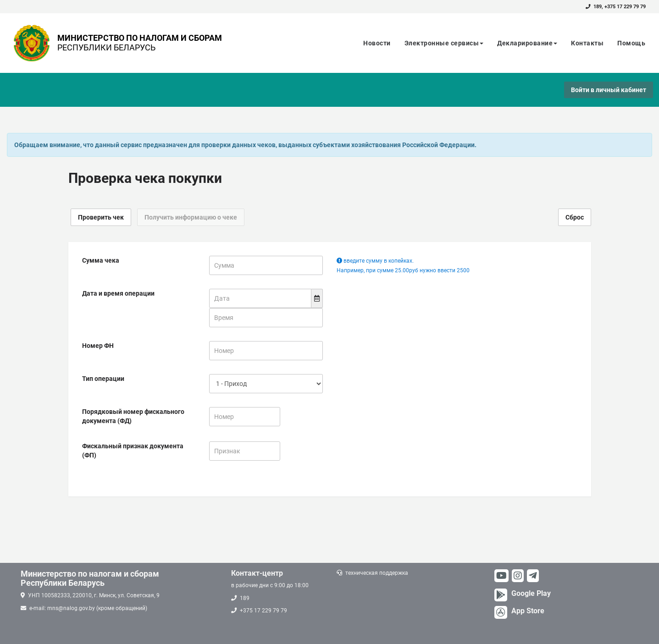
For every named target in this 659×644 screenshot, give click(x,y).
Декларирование (527, 43)
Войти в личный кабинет (609, 90)
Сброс (575, 217)
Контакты (587, 43)
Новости (377, 43)
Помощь (631, 43)
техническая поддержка (377, 573)
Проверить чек (101, 217)
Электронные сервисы (444, 43)
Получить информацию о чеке (191, 217)
